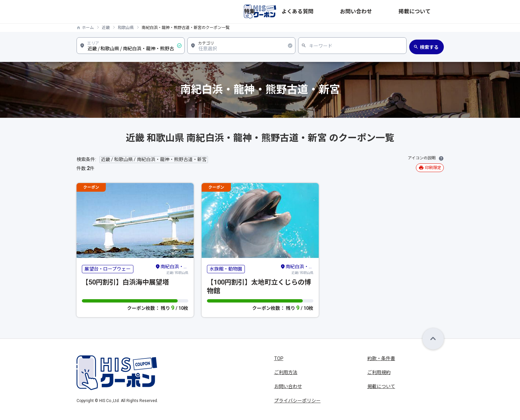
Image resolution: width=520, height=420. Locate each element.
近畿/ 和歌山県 (172, 269)
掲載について (430, 12)
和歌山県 (126, 28)
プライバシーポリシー (297, 401)
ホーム (88, 28)
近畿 (106, 28)
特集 (331, 12)
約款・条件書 (381, 358)
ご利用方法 (286, 372)
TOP (279, 358)
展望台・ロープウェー (108, 269)
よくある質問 (358, 12)
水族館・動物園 (226, 269)
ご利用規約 (379, 372)
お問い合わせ (394, 12)
